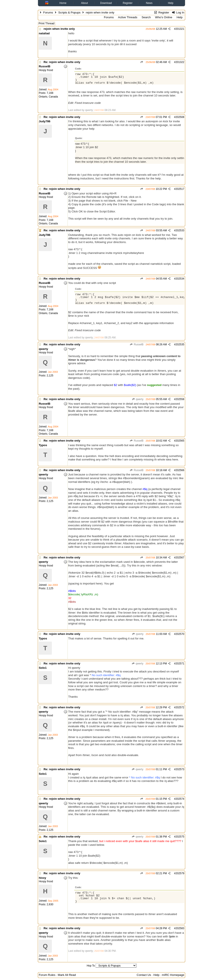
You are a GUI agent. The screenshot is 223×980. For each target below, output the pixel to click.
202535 (180, 344)
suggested (154, 385)
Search (146, 17)
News (149, 3)
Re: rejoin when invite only (62, 62)
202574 (180, 799)
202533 (180, 230)
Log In (178, 12)
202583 (180, 928)
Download (106, 3)
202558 (180, 399)
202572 (180, 707)
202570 (180, 634)
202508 (180, 117)
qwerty (138, 399)
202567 (180, 558)
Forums (48, 12)
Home (63, 3)
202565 (180, 441)
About (84, 3)
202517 (180, 189)
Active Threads (128, 17)
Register (128, 3)
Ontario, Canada (48, 97)
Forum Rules (47, 975)
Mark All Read (67, 975)
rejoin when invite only (59, 29)
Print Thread (46, 23)
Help (171, 3)
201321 (180, 29)
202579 (180, 873)
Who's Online (164, 17)
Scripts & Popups (69, 12)
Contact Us (144, 975)
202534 (180, 279)
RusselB (137, 344)
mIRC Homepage (173, 975)
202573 (180, 769)
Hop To (91, 966)
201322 (180, 62)
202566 (180, 470)
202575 (180, 837)
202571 (180, 664)
